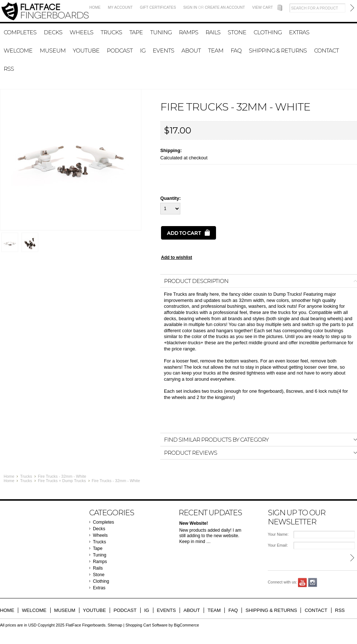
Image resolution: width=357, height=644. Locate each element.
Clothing (268, 32)
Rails (213, 32)
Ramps (189, 32)
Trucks (111, 32)
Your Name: (278, 534)
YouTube (303, 583)
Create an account (225, 7)
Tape (136, 32)
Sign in (190, 7)
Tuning (161, 32)
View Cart (262, 7)
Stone (237, 32)
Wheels (81, 32)
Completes (20, 32)
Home (95, 7)
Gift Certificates (158, 7)
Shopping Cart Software (146, 625)
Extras (299, 32)
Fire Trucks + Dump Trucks (62, 481)
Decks (53, 32)
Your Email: (278, 545)
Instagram (313, 583)
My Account (120, 7)
